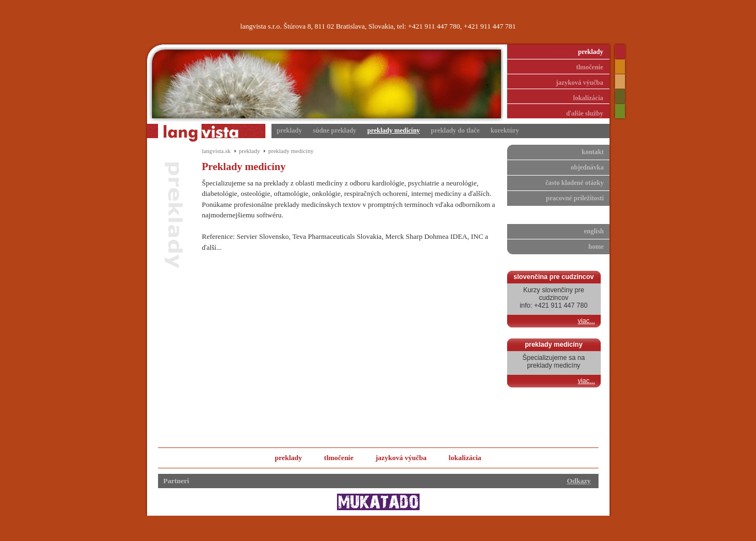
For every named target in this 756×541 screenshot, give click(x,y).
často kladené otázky (575, 183)
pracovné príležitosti (575, 198)
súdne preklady (335, 130)
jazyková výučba (580, 83)
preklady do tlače (455, 130)
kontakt (592, 152)
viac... (586, 321)
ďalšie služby (584, 113)
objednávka (587, 167)
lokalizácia (588, 98)
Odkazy (579, 481)
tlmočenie (589, 67)
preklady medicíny (393, 130)
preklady (591, 52)
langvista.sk (216, 151)
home (596, 247)
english (594, 231)
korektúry (505, 130)
